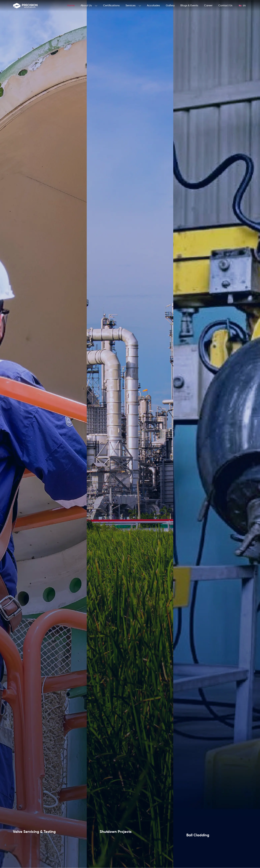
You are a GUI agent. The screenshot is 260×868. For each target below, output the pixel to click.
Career (208, 6)
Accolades (153, 6)
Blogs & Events (189, 6)
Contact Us (225, 6)
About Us (89, 6)
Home (71, 6)
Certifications (111, 6)
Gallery (170, 6)
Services (133, 6)
